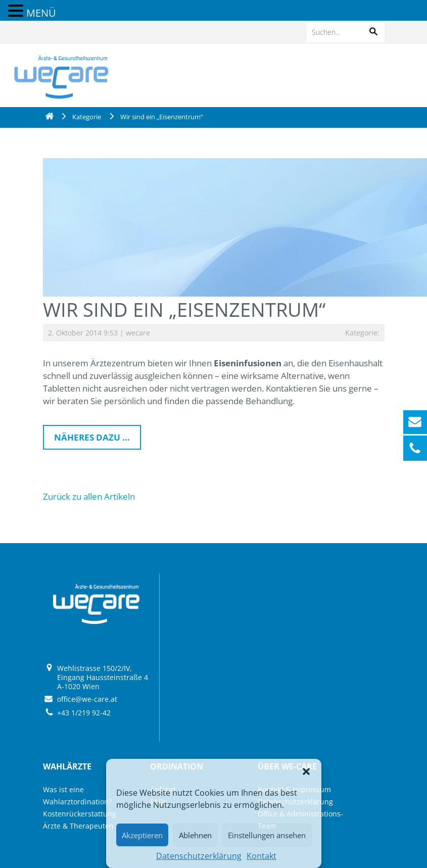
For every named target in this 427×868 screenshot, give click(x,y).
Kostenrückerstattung (80, 814)
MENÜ (41, 13)
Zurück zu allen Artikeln (89, 496)
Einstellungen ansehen (267, 835)
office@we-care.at (87, 699)
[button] (306, 771)
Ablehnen (195, 835)
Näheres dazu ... (92, 437)
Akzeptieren (142, 835)
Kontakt (262, 856)
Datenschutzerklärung (199, 856)
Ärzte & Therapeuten (78, 826)
